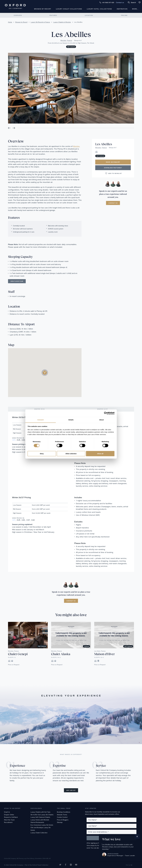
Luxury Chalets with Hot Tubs (40, 812)
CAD (33, 520)
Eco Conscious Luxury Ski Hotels (42, 825)
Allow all (100, 454)
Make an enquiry (113, 162)
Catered (86, 646)
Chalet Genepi (18, 654)
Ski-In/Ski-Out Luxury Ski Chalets (42, 815)
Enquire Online (9, 815)
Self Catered (71, 47)
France (70, 40)
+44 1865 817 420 (107, 2)
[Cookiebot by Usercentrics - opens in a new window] (106, 413)
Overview (18, 15)
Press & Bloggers (63, 820)
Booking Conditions (64, 812)
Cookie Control (62, 817)
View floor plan (17, 281)
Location (89, 15)
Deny (42, 454)
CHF (28, 520)
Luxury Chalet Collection (39, 833)
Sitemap (60, 822)
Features (53, 15)
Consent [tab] (41, 420)
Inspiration (122, 9)
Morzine (63, 40)
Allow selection (71, 454)
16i (131, 865)
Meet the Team (9, 820)
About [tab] (102, 420)
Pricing (124, 15)
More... (135, 9)
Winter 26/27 (103, 409)
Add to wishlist (113, 173)
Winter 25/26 (40, 409)
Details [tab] (71, 420)
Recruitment (8, 822)
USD (23, 440)
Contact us (120, 2)
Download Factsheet (113, 168)
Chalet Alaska (61, 654)
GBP (14, 440)
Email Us (7, 812)
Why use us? (71, 790)
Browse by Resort (43, 9)
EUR (19, 440)
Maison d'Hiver (104, 654)
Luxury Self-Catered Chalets (40, 817)
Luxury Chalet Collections (69, 9)
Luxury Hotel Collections (99, 9)
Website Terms (62, 815)
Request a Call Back (11, 817)
